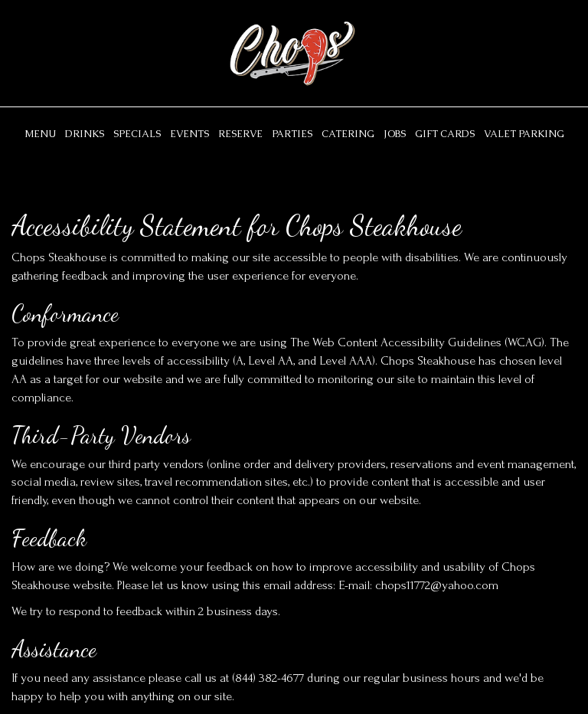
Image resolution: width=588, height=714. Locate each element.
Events (189, 134)
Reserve (240, 134)
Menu (40, 134)
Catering (348, 134)
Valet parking (524, 134)
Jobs (395, 134)
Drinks (85, 134)
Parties (292, 134)
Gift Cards (445, 134)
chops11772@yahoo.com (437, 585)
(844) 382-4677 (268, 678)
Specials (137, 134)
